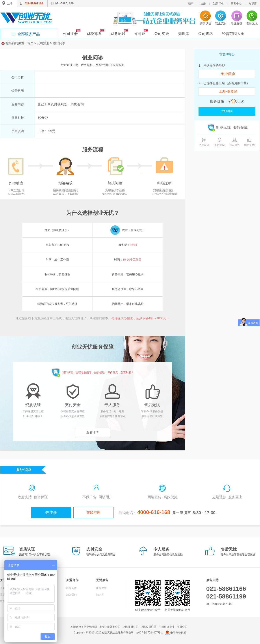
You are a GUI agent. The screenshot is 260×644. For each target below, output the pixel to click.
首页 (30, 43)
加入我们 (71, 595)
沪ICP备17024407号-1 (150, 633)
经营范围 (18, 91)
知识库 (253, 4)
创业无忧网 (90, 627)
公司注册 (43, 43)
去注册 (51, 513)
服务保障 (101, 588)
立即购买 (227, 111)
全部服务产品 (29, 34)
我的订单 (218, 4)
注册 (203, 4)
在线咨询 (93, 512)
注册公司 (182, 627)
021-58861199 (64, 3)
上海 (10, 3)
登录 (191, 4)
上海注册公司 (130, 627)
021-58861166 (34, 3)
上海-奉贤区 (228, 91)
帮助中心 (236, 4)
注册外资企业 (167, 627)
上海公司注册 (149, 627)
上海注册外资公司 (110, 627)
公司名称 (18, 77)
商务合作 (71, 588)
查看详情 (93, 432)
